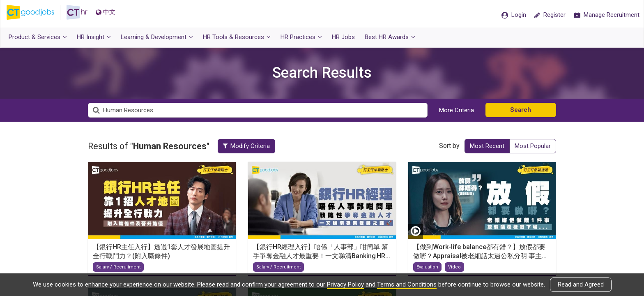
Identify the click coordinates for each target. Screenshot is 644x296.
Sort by (449, 146)
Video (454, 267)
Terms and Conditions (407, 284)
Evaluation (427, 267)
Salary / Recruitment (118, 267)
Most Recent (487, 146)
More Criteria (457, 110)
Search (521, 110)
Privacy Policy (345, 284)
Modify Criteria (250, 146)
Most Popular (533, 146)
